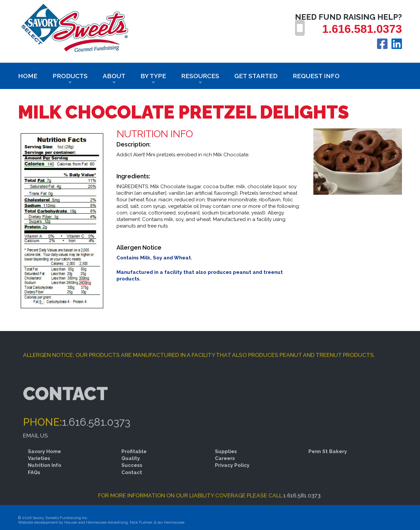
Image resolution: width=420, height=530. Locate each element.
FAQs (34, 481)
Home (28, 76)
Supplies (226, 460)
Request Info (316, 76)
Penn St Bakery (328, 460)
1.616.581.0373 (362, 29)
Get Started (256, 76)
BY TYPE (153, 76)
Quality (131, 467)
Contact (132, 481)
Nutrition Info (45, 474)
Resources (200, 76)
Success (132, 474)
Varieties (39, 467)
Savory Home (44, 460)
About (114, 76)
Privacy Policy (232, 474)
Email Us (35, 452)
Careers (225, 467)
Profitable (134, 460)
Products (70, 76)
